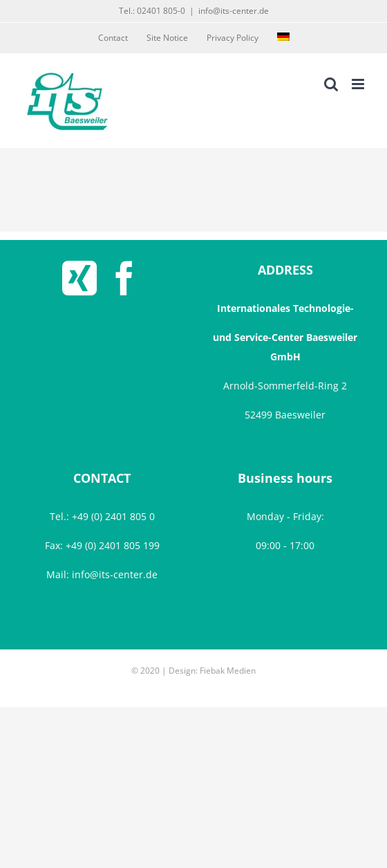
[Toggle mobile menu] (359, 84)
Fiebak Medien (228, 671)
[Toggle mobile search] (331, 84)
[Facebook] (124, 278)
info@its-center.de (234, 11)
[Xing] (79, 278)
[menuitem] (283, 38)
